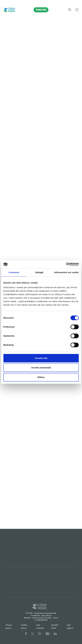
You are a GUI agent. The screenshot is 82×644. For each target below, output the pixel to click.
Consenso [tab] (14, 272)
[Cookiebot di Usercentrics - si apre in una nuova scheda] (66, 264)
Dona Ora (41, 10)
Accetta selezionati (41, 368)
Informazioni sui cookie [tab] (66, 272)
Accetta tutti (41, 358)
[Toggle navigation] (77, 10)
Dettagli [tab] (39, 272)
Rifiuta (41, 377)
